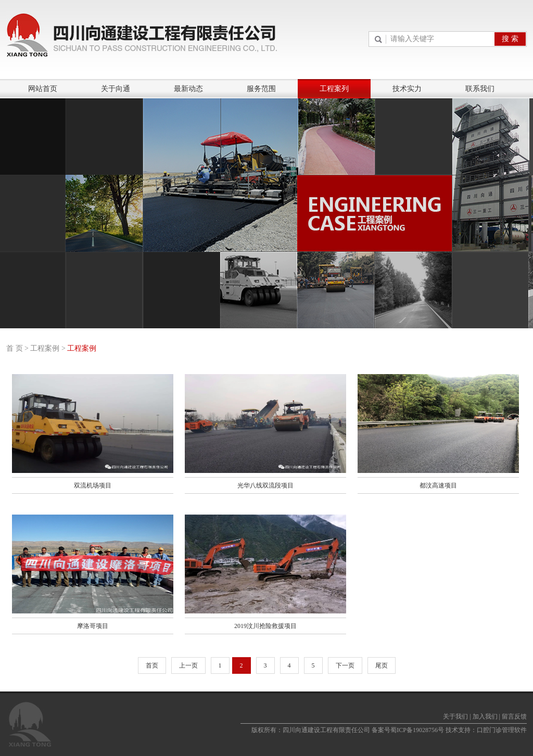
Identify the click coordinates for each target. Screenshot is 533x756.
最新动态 (188, 89)
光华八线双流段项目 (265, 485)
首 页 (15, 348)
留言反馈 (514, 716)
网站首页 (43, 89)
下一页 (345, 665)
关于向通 (116, 89)
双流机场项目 (93, 485)
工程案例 (45, 348)
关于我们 (455, 716)
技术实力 (407, 89)
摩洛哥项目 (93, 626)
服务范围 (261, 89)
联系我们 (480, 89)
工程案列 (334, 89)
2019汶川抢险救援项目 (265, 626)
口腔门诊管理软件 (502, 730)
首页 (152, 665)
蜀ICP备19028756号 (417, 730)
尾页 (382, 665)
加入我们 (485, 716)
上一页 (188, 665)
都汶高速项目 (438, 485)
